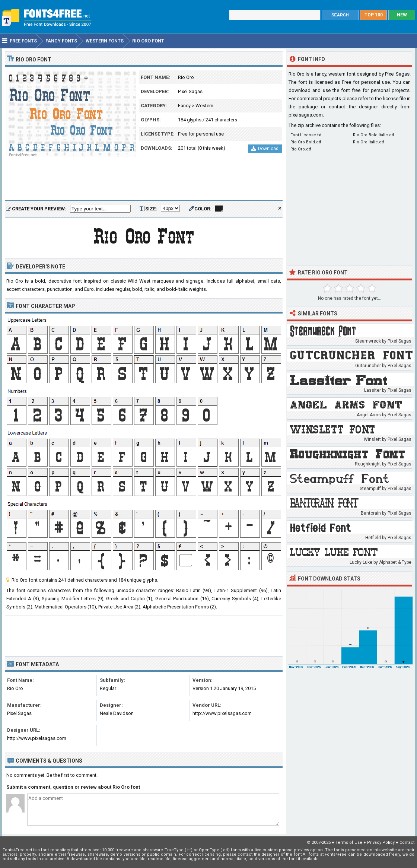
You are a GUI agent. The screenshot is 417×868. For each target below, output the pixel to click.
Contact (407, 842)
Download (265, 149)
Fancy (184, 106)
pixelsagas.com (306, 115)
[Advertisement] (144, 181)
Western (204, 106)
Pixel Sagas (190, 91)
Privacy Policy (381, 842)
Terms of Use (349, 842)
